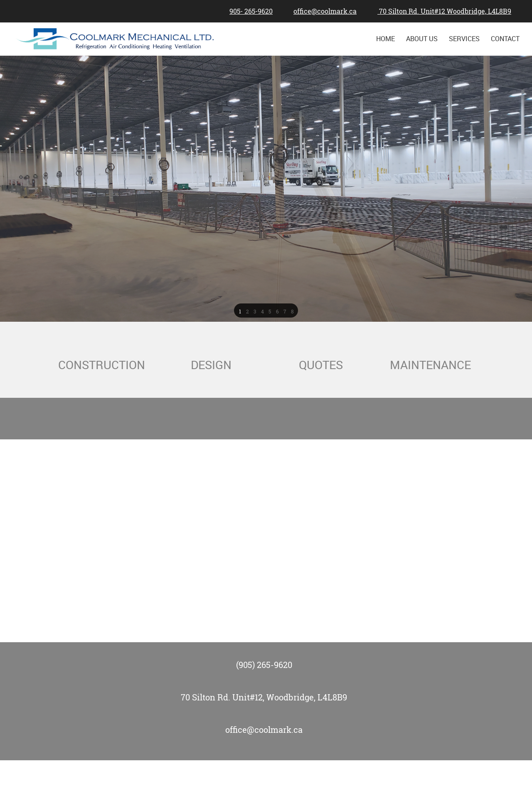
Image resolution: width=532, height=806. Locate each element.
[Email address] (323, 11)
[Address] (442, 11)
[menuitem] (386, 39)
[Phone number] (249, 11)
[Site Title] (116, 39)
